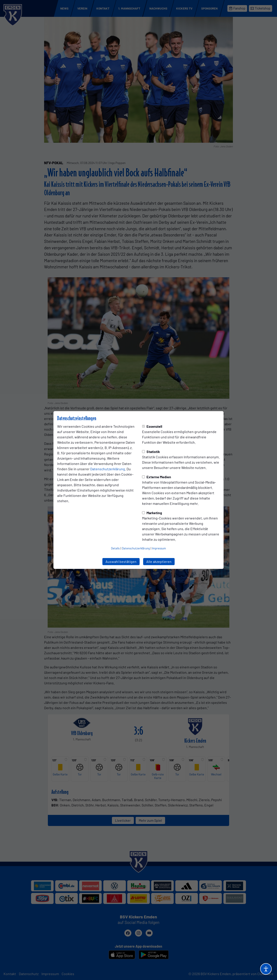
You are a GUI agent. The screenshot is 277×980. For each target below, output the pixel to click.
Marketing (152, 513)
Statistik (151, 452)
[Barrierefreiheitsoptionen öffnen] (266, 969)
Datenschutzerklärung (108, 469)
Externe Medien (157, 477)
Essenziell (152, 426)
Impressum (159, 548)
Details (115, 548)
